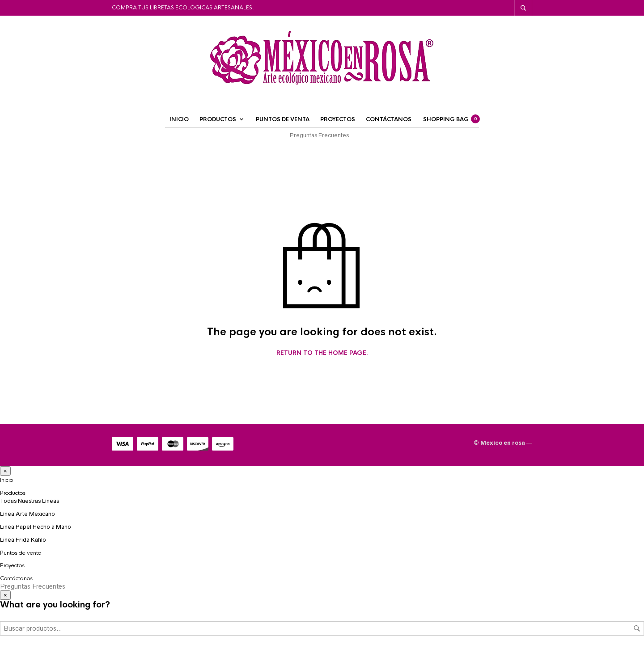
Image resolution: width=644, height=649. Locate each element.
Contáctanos (389, 119)
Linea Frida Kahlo (23, 540)
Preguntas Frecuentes (319, 135)
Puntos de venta (283, 119)
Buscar (637, 628)
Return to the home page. (322, 353)
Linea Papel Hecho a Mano (36, 527)
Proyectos (338, 119)
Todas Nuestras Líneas (30, 501)
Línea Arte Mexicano (28, 514)
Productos (218, 119)
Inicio (179, 119)
